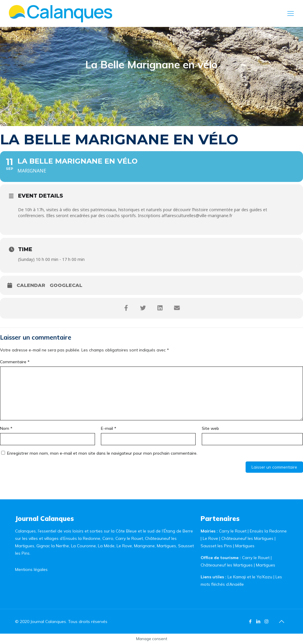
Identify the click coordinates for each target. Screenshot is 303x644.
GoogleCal (66, 285)
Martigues (245, 546)
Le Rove (210, 538)
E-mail (109, 428)
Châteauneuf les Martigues (247, 538)
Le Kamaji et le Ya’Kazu (250, 577)
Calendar (31, 285)
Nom (6, 428)
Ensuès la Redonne (268, 531)
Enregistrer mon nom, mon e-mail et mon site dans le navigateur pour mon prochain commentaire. (102, 453)
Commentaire (15, 362)
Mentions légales (31, 569)
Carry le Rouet (233, 531)
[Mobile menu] (291, 13)
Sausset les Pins (216, 546)
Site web (210, 428)
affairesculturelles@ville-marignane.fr (197, 216)
